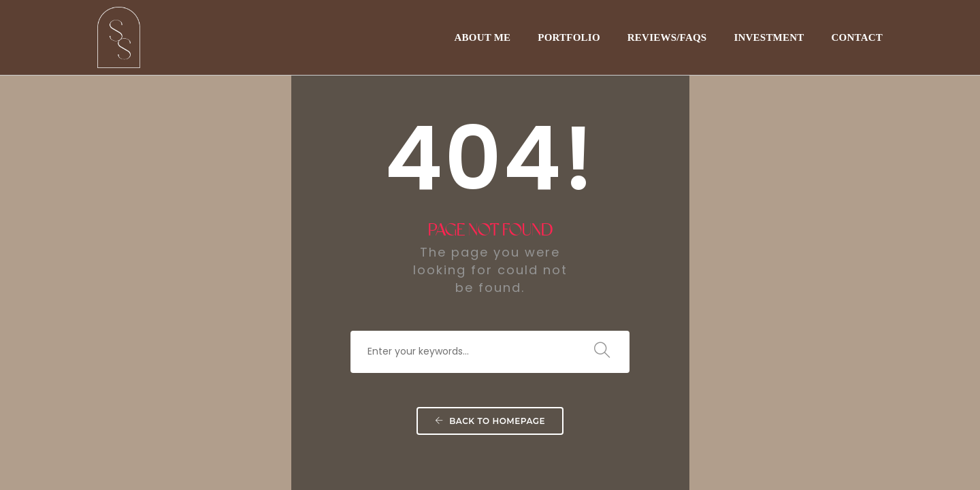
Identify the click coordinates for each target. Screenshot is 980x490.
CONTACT (857, 37)
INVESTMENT (769, 37)
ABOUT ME (482, 37)
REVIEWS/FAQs (667, 37)
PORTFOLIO (569, 37)
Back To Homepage (490, 421)
